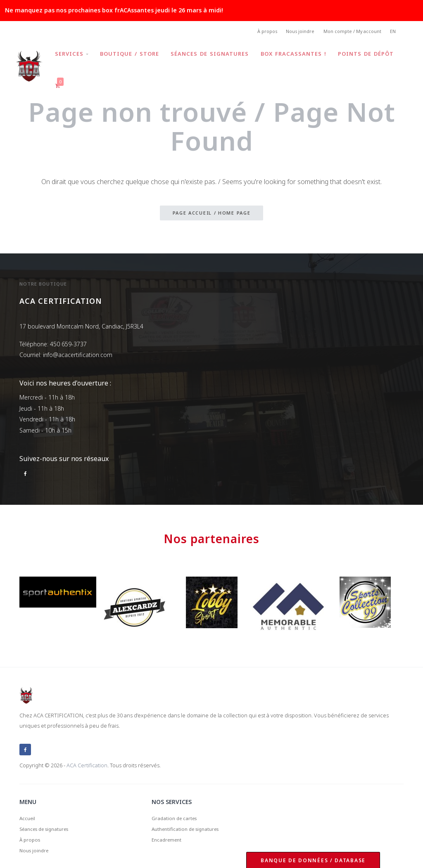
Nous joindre (292, 32)
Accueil (29, 804)
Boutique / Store (133, 51)
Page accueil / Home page (212, 197)
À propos (255, 32)
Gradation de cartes (178, 804)
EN (392, 32)
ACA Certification (87, 750)
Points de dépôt (84, 74)
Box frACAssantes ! (300, 51)
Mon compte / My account (348, 32)
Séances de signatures (215, 51)
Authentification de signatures (192, 816)
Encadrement (170, 829)
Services (73, 51)
